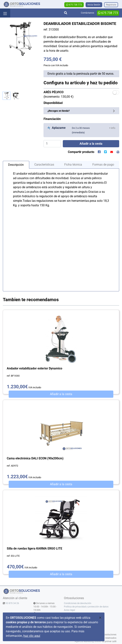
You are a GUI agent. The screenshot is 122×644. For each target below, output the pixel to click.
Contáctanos (87, 13)
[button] (112, 128)
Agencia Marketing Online (88, 641)
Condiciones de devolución (78, 603)
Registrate (111, 5)
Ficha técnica (73, 165)
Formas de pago (103, 165)
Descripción (16, 165)
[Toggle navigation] (5, 13)
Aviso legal (69, 610)
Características (44, 165)
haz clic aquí (32, 636)
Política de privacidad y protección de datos (86, 607)
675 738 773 (74, 5)
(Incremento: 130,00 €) (59, 94)
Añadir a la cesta (61, 394)
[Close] (100, 618)
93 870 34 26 (12, 603)
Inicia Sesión (94, 5)
